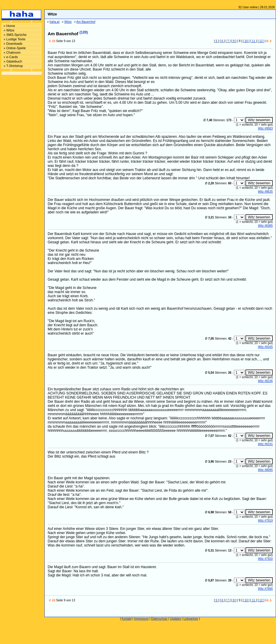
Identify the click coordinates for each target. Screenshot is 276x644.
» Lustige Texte (15, 39)
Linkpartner (191, 619)
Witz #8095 (265, 470)
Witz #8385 (265, 226)
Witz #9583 (265, 128)
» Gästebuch (13, 61)
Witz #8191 (265, 444)
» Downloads (13, 44)
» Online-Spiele (15, 48)
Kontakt (127, 619)
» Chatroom (12, 52)
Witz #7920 (265, 559)
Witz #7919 (265, 521)
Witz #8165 (265, 347)
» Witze (9, 30)
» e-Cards (11, 57)
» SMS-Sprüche (15, 35)
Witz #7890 (265, 589)
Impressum (141, 619)
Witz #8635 (265, 192)
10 (246, 41)
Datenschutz (159, 619)
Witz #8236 (265, 381)
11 (254, 41)
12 (261, 41)
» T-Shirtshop (13, 66)
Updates (175, 619)
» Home (9, 26)
